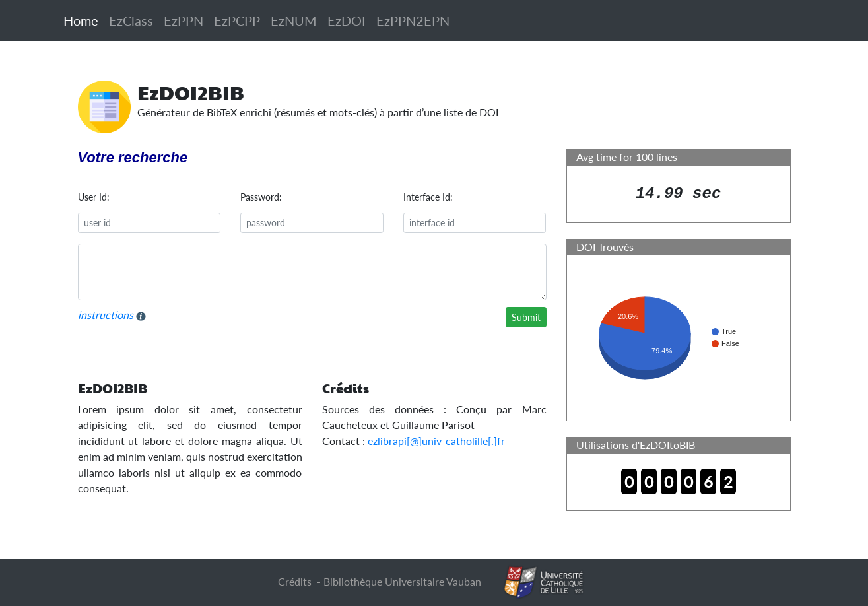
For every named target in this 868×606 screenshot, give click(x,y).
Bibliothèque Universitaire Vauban (402, 581)
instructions (112, 315)
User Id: (94, 197)
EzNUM (294, 20)
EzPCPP (237, 20)
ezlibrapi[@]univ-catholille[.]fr (436, 441)
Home (81, 20)
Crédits (295, 581)
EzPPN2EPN (413, 20)
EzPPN (184, 20)
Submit (526, 317)
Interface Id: (428, 197)
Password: (261, 197)
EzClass (131, 20)
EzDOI (347, 20)
